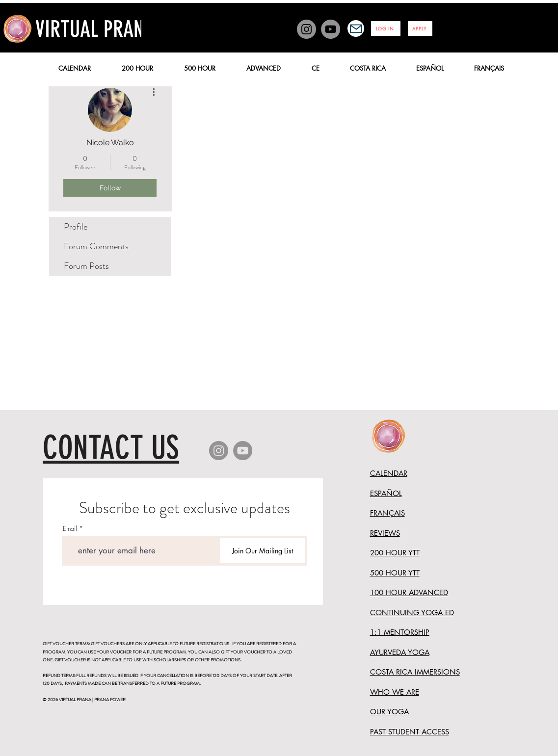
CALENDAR (389, 473)
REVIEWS (385, 533)
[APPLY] (420, 28)
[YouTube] (331, 29)
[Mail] (356, 28)
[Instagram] (306, 29)
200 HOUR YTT (395, 553)
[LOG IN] (386, 28)
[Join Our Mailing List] (262, 551)
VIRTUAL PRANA (95, 29)
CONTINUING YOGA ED (412, 613)
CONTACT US (111, 448)
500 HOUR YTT (395, 573)
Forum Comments (96, 246)
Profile (76, 227)
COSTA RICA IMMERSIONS (415, 672)
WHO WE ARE (395, 692)
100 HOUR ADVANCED (409, 592)
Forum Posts (86, 266)
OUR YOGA (389, 712)
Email (70, 529)
